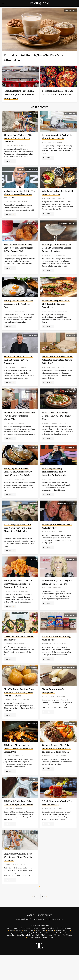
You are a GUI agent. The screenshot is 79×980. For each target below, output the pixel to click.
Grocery (34, 857)
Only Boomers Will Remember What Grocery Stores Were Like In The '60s (19, 882)
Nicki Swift (40, 958)
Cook (74, 283)
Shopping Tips (70, 114)
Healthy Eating (71, 11)
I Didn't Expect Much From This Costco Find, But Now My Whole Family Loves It (20, 94)
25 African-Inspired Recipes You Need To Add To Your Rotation (57, 94)
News (35, 633)
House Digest (41, 956)
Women (38, 962)
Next (44, 921)
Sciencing (11, 960)
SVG (38, 960)
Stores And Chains (30, 114)
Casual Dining (32, 685)
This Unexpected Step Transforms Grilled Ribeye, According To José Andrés (57, 479)
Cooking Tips (33, 283)
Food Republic (53, 953)
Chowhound (17, 953)
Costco (35, 69)
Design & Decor (32, 399)
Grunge (19, 956)
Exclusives (71, 339)
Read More (8, 161)
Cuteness (27, 953)
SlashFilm (20, 960)
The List (57, 960)
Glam (12, 956)
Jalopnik (66, 956)
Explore (36, 953)
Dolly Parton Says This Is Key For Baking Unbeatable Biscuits (57, 598)
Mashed (19, 958)
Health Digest (28, 956)
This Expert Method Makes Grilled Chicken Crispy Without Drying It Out (19, 769)
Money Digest (29, 958)
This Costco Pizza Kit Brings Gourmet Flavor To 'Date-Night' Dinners (57, 423)
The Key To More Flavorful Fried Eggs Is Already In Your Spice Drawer (19, 308)
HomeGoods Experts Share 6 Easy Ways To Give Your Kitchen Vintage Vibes (19, 423)
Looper (11, 958)
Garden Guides (66, 953)
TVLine (30, 962)
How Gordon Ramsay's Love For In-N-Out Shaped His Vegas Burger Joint (19, 364)
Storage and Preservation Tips (64, 685)
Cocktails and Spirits (67, 226)
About (30, 940)
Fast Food (34, 573)
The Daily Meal (47, 960)
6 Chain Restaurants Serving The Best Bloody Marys (55, 826)
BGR (9, 953)
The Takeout (67, 960)
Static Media (26, 944)
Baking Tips (71, 573)
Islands (58, 956)
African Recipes (70, 69)
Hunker (51, 956)
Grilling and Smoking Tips (28, 170)
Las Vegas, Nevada (31, 339)
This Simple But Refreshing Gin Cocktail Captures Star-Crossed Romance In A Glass (58, 251)
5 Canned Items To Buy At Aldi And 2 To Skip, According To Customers (18, 138)
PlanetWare (64, 958)
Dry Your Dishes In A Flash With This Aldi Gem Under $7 (56, 138)
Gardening (33, 514)
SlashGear (30, 960)
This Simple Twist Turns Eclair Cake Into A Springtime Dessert (17, 826)
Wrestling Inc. (48, 962)
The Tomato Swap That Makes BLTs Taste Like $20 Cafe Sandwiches (57, 308)
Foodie (44, 953)
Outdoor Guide (52, 958)
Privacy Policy (44, 940)
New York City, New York (67, 514)
